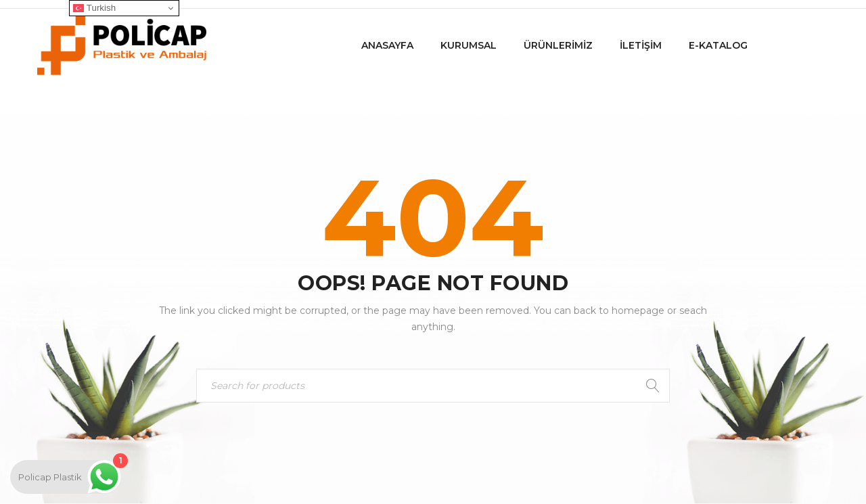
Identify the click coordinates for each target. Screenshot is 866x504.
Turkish (94, 8)
